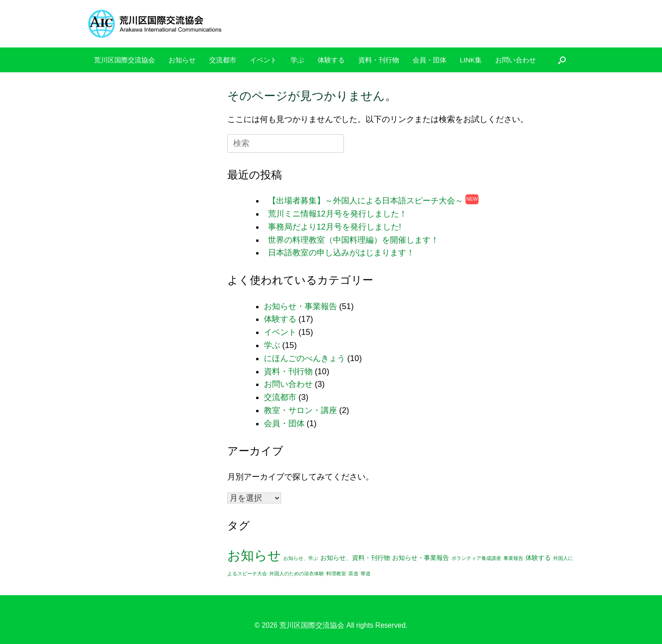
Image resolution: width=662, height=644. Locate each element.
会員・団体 (430, 60)
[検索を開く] (562, 60)
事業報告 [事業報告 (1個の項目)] (513, 558)
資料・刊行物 (379, 60)
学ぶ (297, 60)
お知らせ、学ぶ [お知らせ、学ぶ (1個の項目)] (301, 558)
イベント (263, 60)
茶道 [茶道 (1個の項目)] (353, 573)
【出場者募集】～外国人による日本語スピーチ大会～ (366, 201)
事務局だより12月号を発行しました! (335, 227)
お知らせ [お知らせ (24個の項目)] (254, 555)
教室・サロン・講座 (300, 410)
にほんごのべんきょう (305, 358)
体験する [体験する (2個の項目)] (538, 558)
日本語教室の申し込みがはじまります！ (341, 253)
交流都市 (223, 60)
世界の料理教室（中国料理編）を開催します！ (353, 240)
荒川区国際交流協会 (124, 60)
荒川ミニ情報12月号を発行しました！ (338, 214)
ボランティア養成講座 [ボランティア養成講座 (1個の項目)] (476, 558)
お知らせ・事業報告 (300, 306)
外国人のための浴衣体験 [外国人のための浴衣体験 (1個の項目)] (297, 573)
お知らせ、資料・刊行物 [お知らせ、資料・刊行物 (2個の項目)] (355, 558)
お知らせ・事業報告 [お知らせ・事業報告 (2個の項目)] (421, 558)
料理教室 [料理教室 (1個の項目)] (336, 573)
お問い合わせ (516, 60)
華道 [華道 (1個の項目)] (366, 573)
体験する (331, 60)
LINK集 (471, 60)
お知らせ (182, 60)
